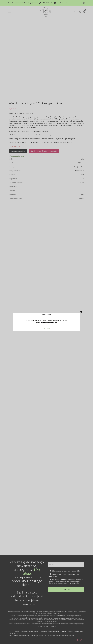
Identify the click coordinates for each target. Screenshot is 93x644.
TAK (45, 46)
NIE (49, 46)
